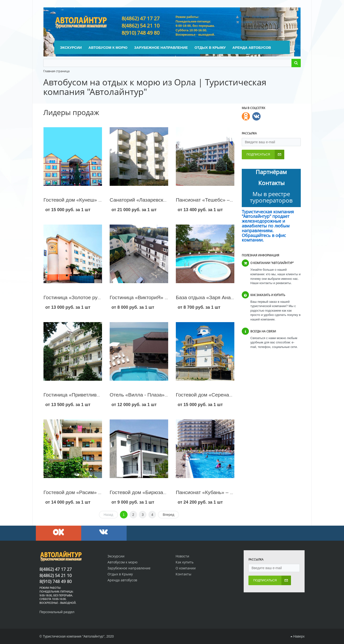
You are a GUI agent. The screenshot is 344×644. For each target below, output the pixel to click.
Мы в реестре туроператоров (271, 197)
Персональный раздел (57, 612)
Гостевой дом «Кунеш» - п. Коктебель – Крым (96, 200)
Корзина (247, 22)
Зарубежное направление (129, 568)
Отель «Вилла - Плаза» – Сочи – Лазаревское (163, 395)
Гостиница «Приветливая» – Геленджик (89, 395)
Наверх (298, 636)
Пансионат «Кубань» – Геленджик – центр (225, 492)
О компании (186, 568)
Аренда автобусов (122, 580)
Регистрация (261, 17)
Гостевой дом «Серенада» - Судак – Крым (225, 395)
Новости (182, 556)
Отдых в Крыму (120, 574)
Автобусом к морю (123, 562)
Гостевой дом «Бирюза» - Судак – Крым (156, 492)
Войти (245, 17)
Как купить (185, 562)
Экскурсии (116, 556)
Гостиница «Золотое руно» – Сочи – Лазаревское (101, 297)
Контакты (183, 574)
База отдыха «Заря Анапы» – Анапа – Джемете (231, 297)
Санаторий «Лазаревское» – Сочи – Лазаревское (167, 200)
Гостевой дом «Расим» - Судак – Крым (88, 492)
